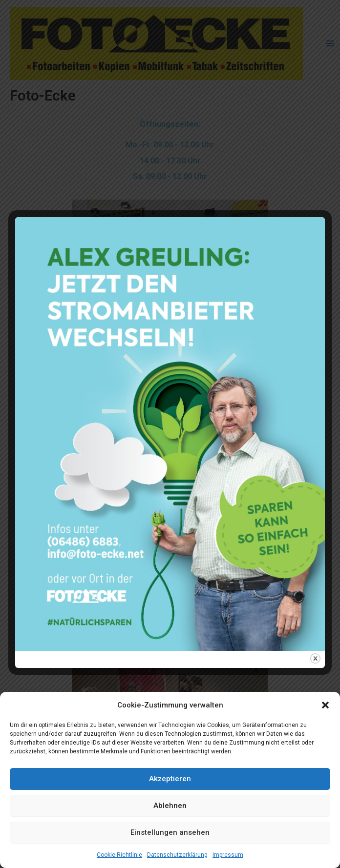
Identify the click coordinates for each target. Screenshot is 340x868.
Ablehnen (170, 806)
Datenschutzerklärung (177, 855)
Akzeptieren (170, 779)
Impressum (228, 855)
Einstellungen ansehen (170, 832)
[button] (325, 705)
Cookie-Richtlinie (119, 855)
